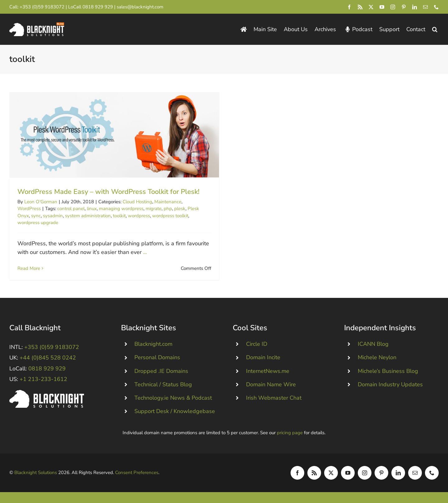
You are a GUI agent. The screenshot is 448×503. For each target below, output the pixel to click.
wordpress (139, 216)
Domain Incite (263, 356)
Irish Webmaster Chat (274, 397)
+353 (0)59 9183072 (42, 7)
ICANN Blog (373, 343)
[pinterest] (404, 7)
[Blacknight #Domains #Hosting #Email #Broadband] (47, 392)
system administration (88, 216)
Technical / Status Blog (163, 383)
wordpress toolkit (170, 216)
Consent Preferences (137, 472)
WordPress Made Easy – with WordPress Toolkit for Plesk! (108, 192)
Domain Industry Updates (390, 383)
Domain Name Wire (271, 383)
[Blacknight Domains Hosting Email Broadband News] (37, 25)
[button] (435, 29)
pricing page (290, 431)
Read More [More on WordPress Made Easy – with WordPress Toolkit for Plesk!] (29, 268)
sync (36, 216)
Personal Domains (157, 356)
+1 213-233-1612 (43, 378)
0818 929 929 (98, 7)
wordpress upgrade (38, 223)
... (145, 252)
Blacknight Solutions (36, 472)
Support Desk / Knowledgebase (175, 410)
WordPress (29, 209)
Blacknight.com (153, 343)
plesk (180, 209)
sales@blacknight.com (140, 7)
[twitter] (371, 7)
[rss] (360, 7)
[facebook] (349, 7)
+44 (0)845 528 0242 (48, 357)
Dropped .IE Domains (161, 370)
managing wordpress (121, 209)
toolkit (119, 216)
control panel (71, 209)
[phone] (436, 7)
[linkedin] (415, 7)
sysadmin (53, 216)
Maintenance (168, 202)
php (168, 209)
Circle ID (257, 343)
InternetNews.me (268, 370)
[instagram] (393, 7)
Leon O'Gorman (41, 202)
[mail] (425, 7)
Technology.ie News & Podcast (173, 397)
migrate (154, 209)
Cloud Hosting (137, 202)
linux (92, 209)
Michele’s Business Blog (388, 370)
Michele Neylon (377, 356)
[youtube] (382, 7)
